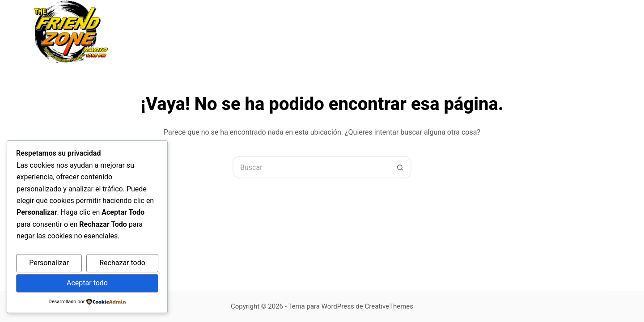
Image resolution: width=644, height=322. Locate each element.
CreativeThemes (389, 306)
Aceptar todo (87, 283)
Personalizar (49, 263)
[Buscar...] (311, 167)
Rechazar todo (122, 263)
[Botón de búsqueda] (400, 167)
